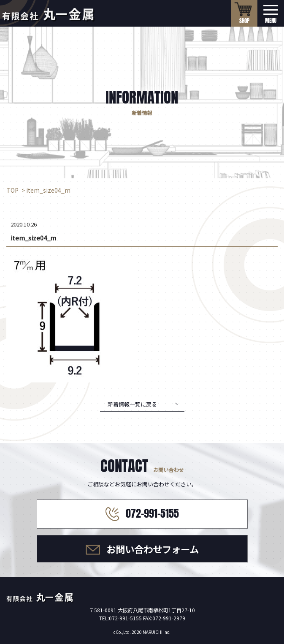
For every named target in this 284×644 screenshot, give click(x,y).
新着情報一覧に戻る (132, 404)
